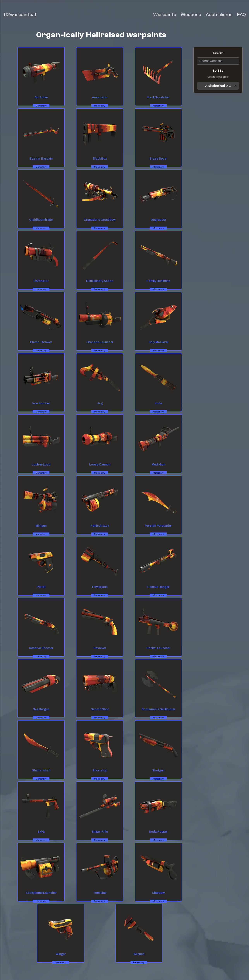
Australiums (219, 15)
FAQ (242, 15)
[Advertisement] (218, 149)
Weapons (191, 15)
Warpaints (165, 15)
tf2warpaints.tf (20, 15)
